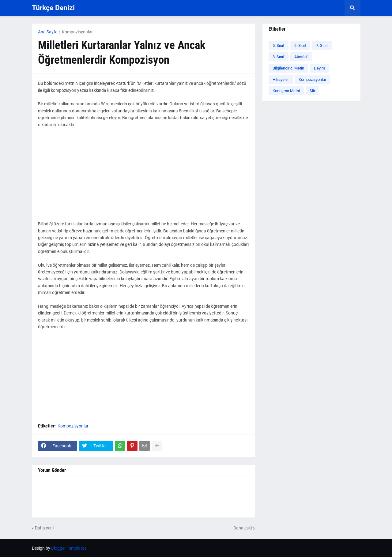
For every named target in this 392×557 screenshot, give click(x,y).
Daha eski (243, 528)
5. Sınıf (279, 45)
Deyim (319, 68)
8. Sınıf (279, 57)
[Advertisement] (143, 178)
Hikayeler (281, 79)
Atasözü (301, 57)
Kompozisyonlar (77, 32)
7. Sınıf (322, 45)
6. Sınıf (300, 45)
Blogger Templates (69, 548)
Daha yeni (44, 528)
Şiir (312, 91)
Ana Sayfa (48, 32)
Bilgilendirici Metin (288, 68)
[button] (352, 8)
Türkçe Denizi (53, 8)
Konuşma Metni (286, 91)
